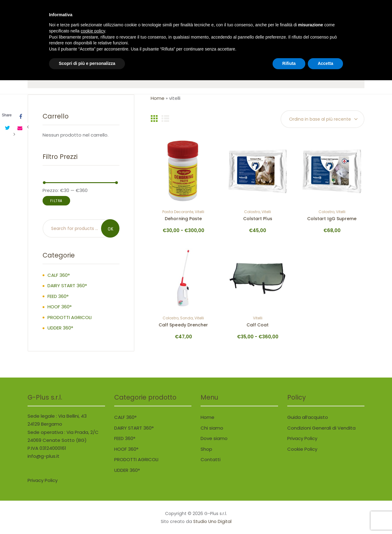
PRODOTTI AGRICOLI (70, 317)
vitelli (200, 212)
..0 (302, 21)
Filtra (56, 201)
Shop (206, 449)
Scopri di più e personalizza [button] (87, 517)
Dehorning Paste (183, 219)
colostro (252, 212)
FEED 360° (58, 296)
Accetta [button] (325, 517)
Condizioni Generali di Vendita (321, 428)
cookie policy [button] (93, 485)
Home (158, 98)
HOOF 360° (60, 307)
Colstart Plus (258, 219)
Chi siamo (212, 428)
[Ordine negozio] (322, 119)
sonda (187, 318)
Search (110, 228)
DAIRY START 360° (67, 286)
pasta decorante (178, 212)
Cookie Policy (302, 449)
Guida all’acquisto (308, 417)
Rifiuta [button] (289, 517)
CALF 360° (59, 275)
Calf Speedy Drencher (183, 325)
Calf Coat (258, 325)
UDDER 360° (60, 328)
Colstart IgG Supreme (332, 219)
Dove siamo (214, 438)
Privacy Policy (302, 438)
